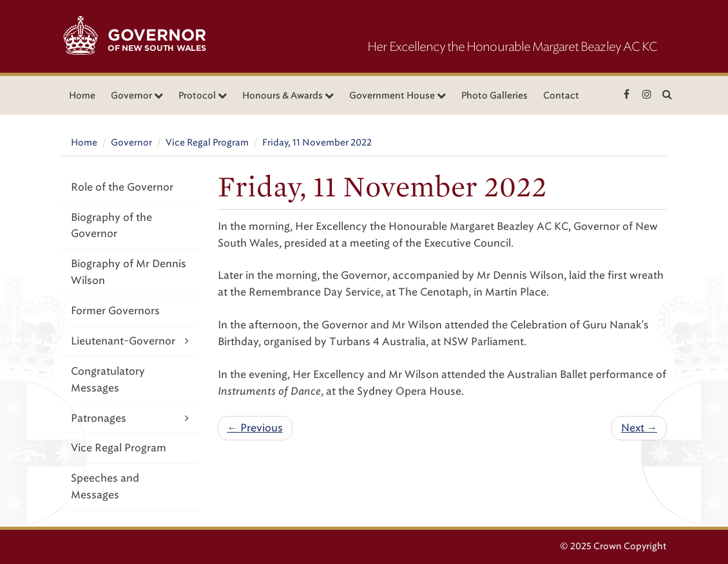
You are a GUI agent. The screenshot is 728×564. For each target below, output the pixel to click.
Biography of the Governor (111, 226)
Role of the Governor (122, 187)
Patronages (130, 418)
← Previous (255, 428)
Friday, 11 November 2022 (317, 143)
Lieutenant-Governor (130, 341)
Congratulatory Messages (108, 380)
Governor (131, 143)
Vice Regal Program (207, 143)
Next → (639, 428)
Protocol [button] (203, 96)
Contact (561, 96)
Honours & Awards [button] (288, 96)
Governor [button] (137, 96)
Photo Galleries (494, 96)
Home (82, 96)
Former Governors (115, 311)
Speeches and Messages (105, 486)
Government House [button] (398, 96)
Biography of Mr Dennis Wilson (129, 272)
